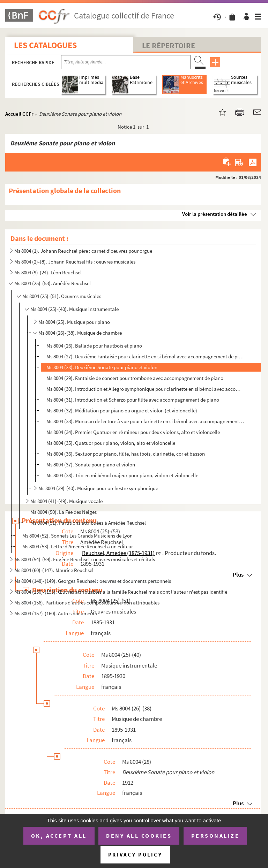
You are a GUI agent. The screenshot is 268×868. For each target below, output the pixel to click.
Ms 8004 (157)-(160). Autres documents (55, 613)
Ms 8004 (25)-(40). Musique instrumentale (75, 309)
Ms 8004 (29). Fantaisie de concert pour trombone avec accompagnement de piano (135, 378)
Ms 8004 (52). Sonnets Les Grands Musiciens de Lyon (77, 536)
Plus (238, 803)
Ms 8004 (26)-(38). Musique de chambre (80, 333)
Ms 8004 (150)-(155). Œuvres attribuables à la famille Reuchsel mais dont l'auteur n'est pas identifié (121, 592)
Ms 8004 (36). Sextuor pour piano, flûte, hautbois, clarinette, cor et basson (126, 454)
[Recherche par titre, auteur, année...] (126, 62)
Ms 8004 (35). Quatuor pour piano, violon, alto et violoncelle (111, 443)
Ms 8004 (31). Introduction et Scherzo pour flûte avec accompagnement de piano (133, 400)
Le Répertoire (169, 45)
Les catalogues (45, 45)
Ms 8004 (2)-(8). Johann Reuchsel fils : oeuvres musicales (75, 262)
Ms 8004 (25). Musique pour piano (74, 322)
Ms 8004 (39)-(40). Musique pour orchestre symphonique (98, 488)
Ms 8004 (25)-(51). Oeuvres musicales (62, 296)
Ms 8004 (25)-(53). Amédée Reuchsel (53, 283)
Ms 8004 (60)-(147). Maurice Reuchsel (54, 570)
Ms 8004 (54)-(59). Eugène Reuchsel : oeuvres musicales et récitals (85, 559)
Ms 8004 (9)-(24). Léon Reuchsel (48, 272)
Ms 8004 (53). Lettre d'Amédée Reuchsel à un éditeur (78, 546)
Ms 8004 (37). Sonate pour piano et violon (91, 465)
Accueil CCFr (19, 114)
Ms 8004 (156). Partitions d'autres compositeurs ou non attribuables (87, 603)
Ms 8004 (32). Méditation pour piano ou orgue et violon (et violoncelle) (122, 410)
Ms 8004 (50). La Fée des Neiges (64, 512)
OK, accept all (59, 836)
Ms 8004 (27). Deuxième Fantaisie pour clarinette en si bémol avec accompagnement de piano (146, 356)
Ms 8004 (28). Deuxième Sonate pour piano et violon (102, 367)
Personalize (215, 836)
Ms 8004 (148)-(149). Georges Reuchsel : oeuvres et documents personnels (93, 581)
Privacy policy (135, 855)
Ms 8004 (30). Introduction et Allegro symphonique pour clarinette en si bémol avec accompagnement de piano (146, 389)
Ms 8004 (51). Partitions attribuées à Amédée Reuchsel (88, 523)
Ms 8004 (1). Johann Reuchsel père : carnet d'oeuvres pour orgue (83, 251)
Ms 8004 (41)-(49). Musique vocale (66, 501)
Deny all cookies (139, 836)
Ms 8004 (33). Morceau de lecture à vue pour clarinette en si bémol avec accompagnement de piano (146, 421)
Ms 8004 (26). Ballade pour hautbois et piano (94, 346)
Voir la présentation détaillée (215, 214)
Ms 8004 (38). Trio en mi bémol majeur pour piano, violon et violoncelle (122, 475)
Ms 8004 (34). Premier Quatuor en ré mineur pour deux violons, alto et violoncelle (133, 432)
